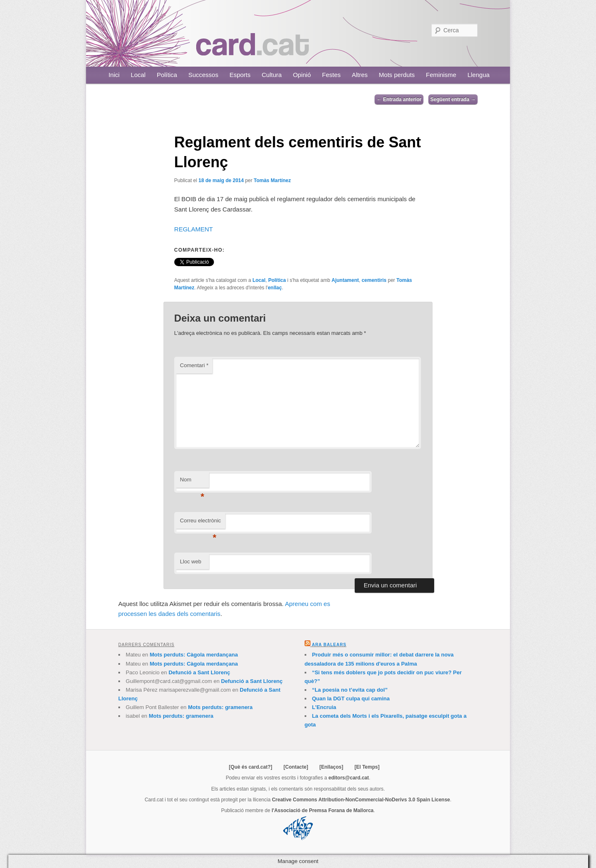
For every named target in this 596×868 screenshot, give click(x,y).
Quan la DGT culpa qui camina (351, 698)
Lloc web (191, 561)
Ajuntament (345, 280)
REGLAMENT (193, 229)
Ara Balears (329, 645)
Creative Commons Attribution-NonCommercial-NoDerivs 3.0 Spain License (361, 800)
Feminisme (441, 75)
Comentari (194, 365)
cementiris (374, 280)
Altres (360, 75)
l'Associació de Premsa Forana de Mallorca (322, 810)
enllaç (275, 288)
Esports (240, 75)
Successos (203, 75)
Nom (192, 482)
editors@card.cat (349, 778)
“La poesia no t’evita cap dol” (350, 690)
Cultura (272, 75)
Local (138, 75)
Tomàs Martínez (272, 180)
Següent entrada (453, 99)
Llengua (478, 75)
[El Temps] (367, 767)
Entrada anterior (399, 99)
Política (167, 75)
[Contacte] (296, 767)
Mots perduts (397, 75)
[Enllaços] (331, 767)
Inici (114, 75)
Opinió (302, 75)
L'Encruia (324, 707)
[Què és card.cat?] (251, 767)
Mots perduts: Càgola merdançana (194, 655)
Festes (331, 75)
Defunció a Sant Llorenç (199, 672)
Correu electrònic (201, 523)
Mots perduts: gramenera (220, 707)
